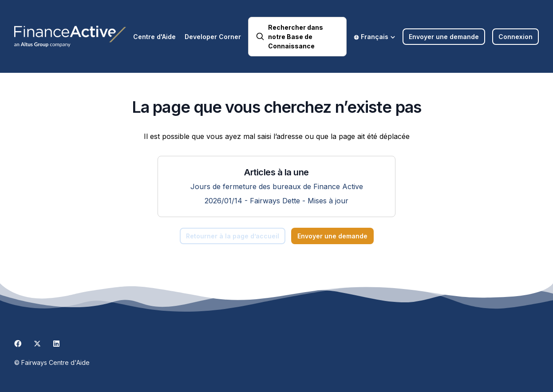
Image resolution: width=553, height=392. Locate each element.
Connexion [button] (515, 37)
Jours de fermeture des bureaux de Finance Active (277, 186)
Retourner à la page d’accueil (233, 236)
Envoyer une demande (444, 37)
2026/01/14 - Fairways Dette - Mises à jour (276, 201)
